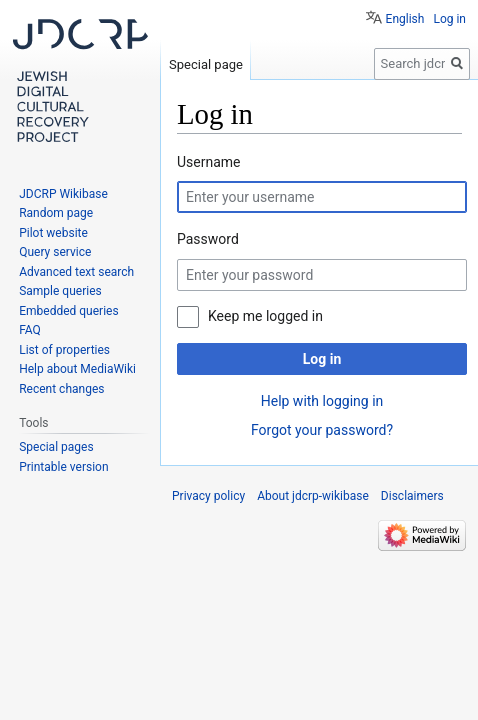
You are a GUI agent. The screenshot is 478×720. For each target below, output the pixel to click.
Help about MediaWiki (77, 369)
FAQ (30, 330)
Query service (55, 252)
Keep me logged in (265, 316)
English (405, 19)
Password (208, 239)
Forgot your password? (322, 430)
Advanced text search (76, 272)
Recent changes (61, 389)
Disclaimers (412, 496)
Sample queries (60, 291)
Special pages (56, 447)
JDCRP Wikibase (63, 194)
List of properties (64, 350)
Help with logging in (322, 401)
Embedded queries (68, 311)
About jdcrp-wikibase (313, 496)
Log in (322, 359)
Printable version (63, 467)
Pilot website (53, 233)
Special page (206, 64)
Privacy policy (208, 496)
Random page (56, 213)
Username (209, 162)
